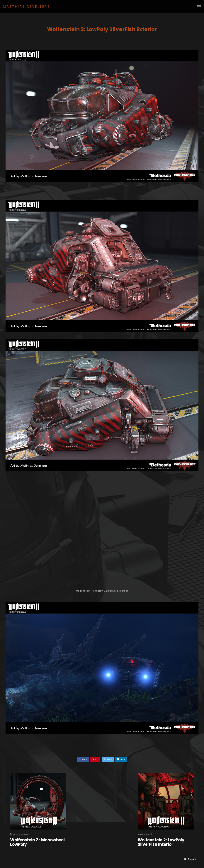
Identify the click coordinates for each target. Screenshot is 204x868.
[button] (190, 859)
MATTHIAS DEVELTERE (26, 7)
